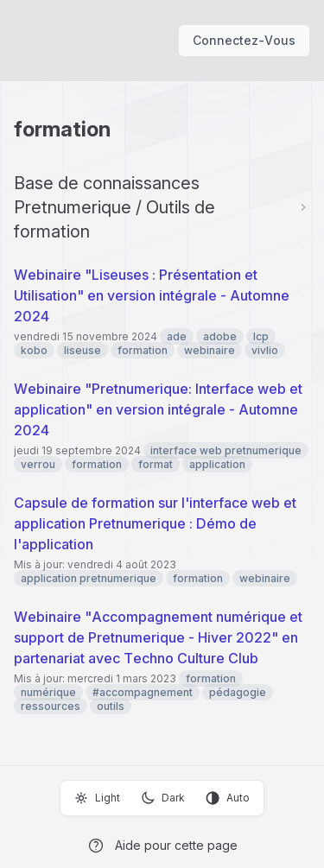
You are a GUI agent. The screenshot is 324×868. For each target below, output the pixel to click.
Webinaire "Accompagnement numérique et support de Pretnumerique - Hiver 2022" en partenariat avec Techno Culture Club (158, 637)
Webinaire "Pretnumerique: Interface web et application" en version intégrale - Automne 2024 (158, 409)
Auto (228, 798)
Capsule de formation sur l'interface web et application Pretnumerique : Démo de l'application (155, 523)
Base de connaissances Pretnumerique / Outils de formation (114, 207)
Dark (163, 798)
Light (97, 798)
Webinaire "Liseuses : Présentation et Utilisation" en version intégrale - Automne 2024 (152, 295)
